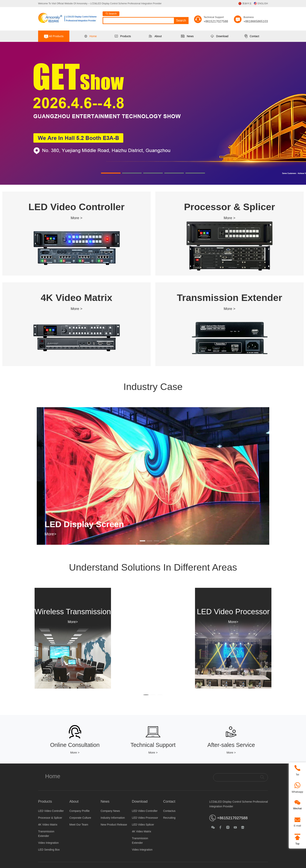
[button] (111, 173)
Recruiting (169, 818)
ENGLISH (261, 4)
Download (219, 36)
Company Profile (80, 811)
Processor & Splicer (50, 818)
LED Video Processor (145, 818)
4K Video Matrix (48, 825)
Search (181, 20)
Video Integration (48, 843)
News (187, 36)
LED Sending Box (49, 850)
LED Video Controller (51, 811)
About (155, 36)
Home (91, 36)
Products (123, 36)
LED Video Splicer (143, 825)
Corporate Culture (80, 818)
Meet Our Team (79, 825)
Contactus (169, 811)
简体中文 (245, 4)
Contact (252, 36)
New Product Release (114, 825)
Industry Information (113, 818)
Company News (110, 811)
